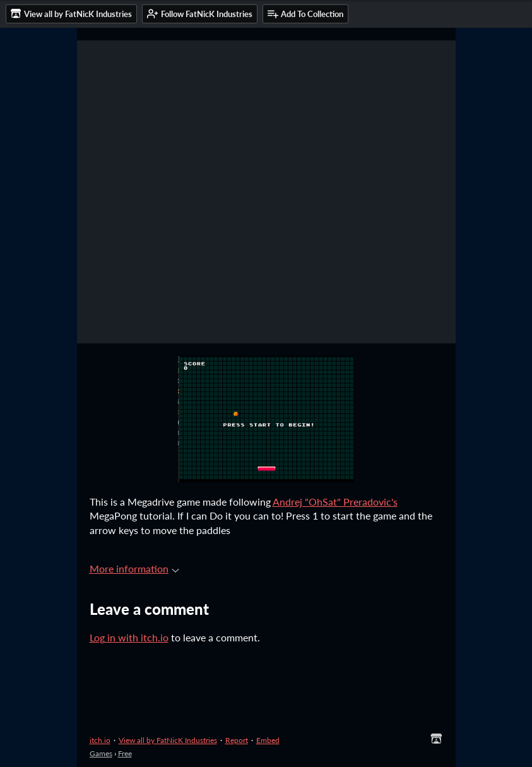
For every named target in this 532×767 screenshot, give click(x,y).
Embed (268, 740)
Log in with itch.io (129, 637)
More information (134, 568)
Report (237, 740)
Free (125, 753)
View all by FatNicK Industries (168, 740)
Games (101, 753)
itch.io (100, 740)
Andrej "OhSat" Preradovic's (335, 502)
